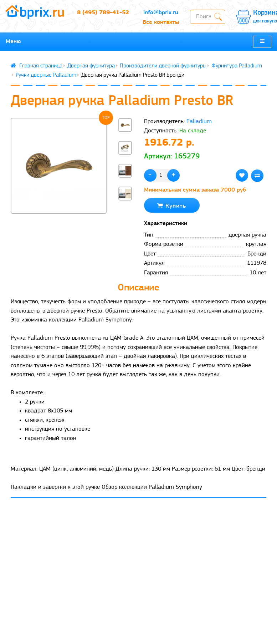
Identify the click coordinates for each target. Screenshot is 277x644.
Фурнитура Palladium (237, 66)
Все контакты (161, 22)
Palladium (199, 121)
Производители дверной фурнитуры (163, 66)
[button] (125, 214)
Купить (172, 206)
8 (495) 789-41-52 (103, 13)
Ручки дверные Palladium (46, 75)
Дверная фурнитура (91, 66)
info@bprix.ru (161, 13)
